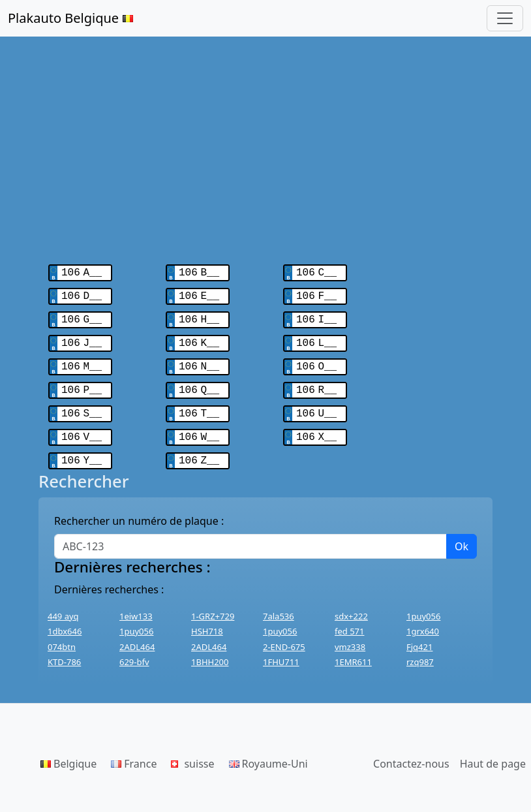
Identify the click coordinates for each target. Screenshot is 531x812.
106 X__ (316, 427)
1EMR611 (353, 650)
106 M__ (82, 360)
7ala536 (279, 604)
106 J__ (82, 338)
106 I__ (316, 316)
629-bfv (134, 650)
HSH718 (207, 619)
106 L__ (316, 338)
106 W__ (199, 427)
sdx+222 (351, 604)
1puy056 (423, 604)
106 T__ (199, 405)
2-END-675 (284, 635)
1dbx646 (65, 619)
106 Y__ (82, 449)
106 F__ (316, 294)
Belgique (68, 752)
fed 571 (350, 619)
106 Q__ (199, 383)
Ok (462, 535)
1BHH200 (210, 650)
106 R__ (316, 383)
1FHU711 (281, 650)
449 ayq (63, 604)
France (134, 752)
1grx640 (423, 619)
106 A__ (82, 272)
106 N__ (199, 360)
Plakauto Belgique (70, 18)
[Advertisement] (265, 144)
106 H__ (199, 316)
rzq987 (420, 650)
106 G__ (82, 316)
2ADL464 (137, 635)
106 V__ (82, 427)
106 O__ (316, 360)
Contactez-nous (411, 752)
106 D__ (82, 294)
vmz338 (350, 635)
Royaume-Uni (268, 752)
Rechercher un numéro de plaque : (139, 509)
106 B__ (199, 272)
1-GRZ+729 (213, 604)
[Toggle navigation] (505, 18)
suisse (192, 752)
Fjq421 (419, 635)
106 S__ (82, 405)
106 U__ (316, 405)
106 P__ (82, 383)
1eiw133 (136, 604)
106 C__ (316, 272)
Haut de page (493, 752)
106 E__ (199, 294)
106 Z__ (199, 449)
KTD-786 (64, 650)
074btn (62, 635)
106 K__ (199, 338)
